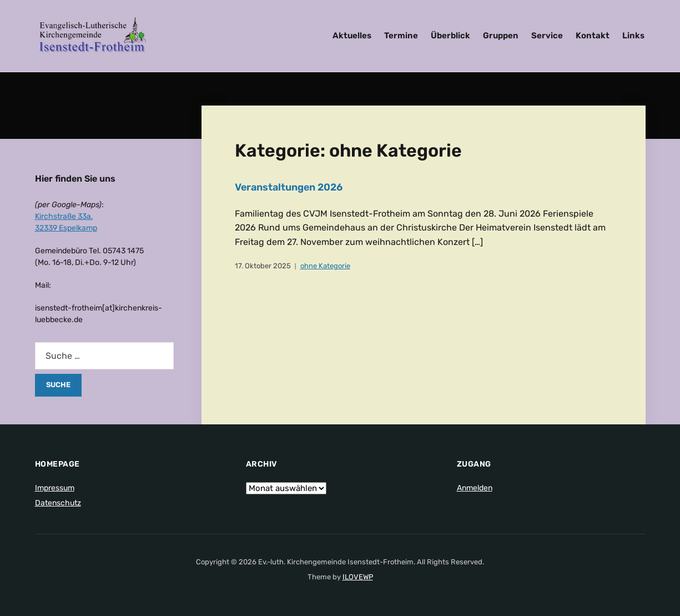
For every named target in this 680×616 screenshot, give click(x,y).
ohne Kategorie (325, 266)
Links (633, 36)
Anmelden (475, 488)
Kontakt (593, 36)
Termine (401, 36)
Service (547, 36)
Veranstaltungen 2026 (289, 187)
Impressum (55, 488)
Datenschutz (58, 503)
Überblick (450, 36)
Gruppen (501, 36)
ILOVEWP (358, 577)
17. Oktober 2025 (263, 266)
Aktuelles (352, 36)
